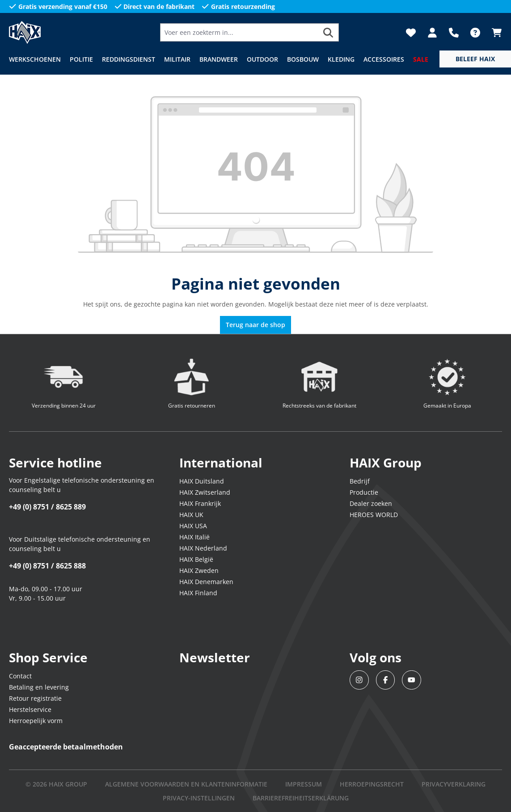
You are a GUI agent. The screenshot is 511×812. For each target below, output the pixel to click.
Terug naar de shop (255, 325)
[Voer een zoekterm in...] (239, 32)
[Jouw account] (432, 33)
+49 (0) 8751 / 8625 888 (47, 566)
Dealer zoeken (371, 503)
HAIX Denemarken (206, 582)
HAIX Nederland (203, 548)
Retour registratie (35, 698)
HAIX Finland (198, 593)
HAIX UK (191, 515)
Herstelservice (30, 709)
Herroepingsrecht (372, 784)
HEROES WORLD (374, 515)
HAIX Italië (194, 537)
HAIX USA (193, 526)
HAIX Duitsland (202, 481)
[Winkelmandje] (494, 33)
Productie (364, 492)
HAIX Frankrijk (200, 503)
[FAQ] (475, 33)
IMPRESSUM (304, 784)
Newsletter (215, 657)
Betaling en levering (39, 687)
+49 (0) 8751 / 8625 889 (47, 507)
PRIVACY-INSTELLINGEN (199, 798)
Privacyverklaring (454, 784)
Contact (20, 676)
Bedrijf (360, 481)
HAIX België (196, 559)
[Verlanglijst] (411, 33)
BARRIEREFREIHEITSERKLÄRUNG (301, 798)
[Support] (454, 33)
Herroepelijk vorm (36, 721)
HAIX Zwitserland (205, 492)
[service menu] (475, 59)
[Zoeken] (328, 32)
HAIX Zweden (199, 570)
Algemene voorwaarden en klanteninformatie (186, 784)
